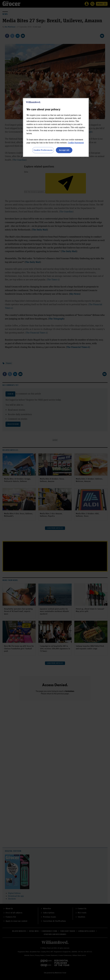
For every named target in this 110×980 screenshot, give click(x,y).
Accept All (64, 150)
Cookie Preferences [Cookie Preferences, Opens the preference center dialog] (43, 150)
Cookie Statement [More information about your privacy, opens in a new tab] (76, 143)
